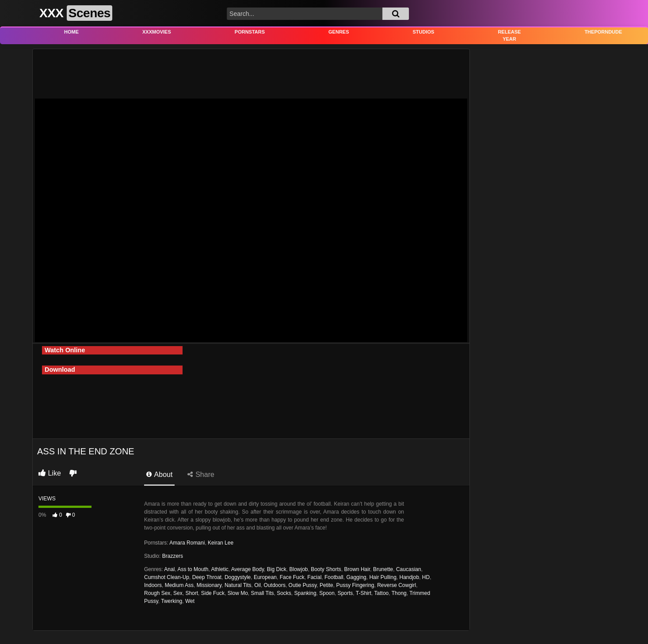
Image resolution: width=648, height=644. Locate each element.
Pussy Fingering (355, 585)
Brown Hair (357, 569)
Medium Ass (179, 585)
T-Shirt (364, 593)
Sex (178, 593)
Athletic (219, 569)
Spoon (327, 593)
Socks (284, 593)
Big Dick (277, 569)
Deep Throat (207, 577)
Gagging (356, 577)
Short (192, 593)
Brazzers (173, 556)
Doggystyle (238, 577)
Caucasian (409, 569)
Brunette (383, 569)
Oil (257, 585)
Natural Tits (238, 585)
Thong (399, 593)
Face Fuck (292, 577)
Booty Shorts (326, 569)
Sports (345, 593)
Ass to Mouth (193, 569)
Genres (339, 32)
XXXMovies (157, 32)
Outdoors (275, 585)
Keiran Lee (221, 543)
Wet (190, 601)
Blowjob (298, 569)
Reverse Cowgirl (396, 585)
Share (201, 474)
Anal (169, 569)
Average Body (248, 569)
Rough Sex (157, 593)
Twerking (172, 601)
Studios (424, 32)
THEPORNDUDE (603, 32)
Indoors (153, 585)
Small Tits (262, 593)
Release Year (509, 36)
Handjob (409, 577)
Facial (314, 577)
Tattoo (382, 593)
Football (334, 577)
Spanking (305, 593)
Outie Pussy (303, 585)
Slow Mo (238, 593)
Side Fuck (213, 593)
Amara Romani (187, 543)
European (265, 577)
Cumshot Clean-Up (167, 577)
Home (71, 32)
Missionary (209, 585)
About (159, 474)
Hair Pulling (383, 577)
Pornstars (250, 32)
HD (426, 577)
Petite (326, 585)
